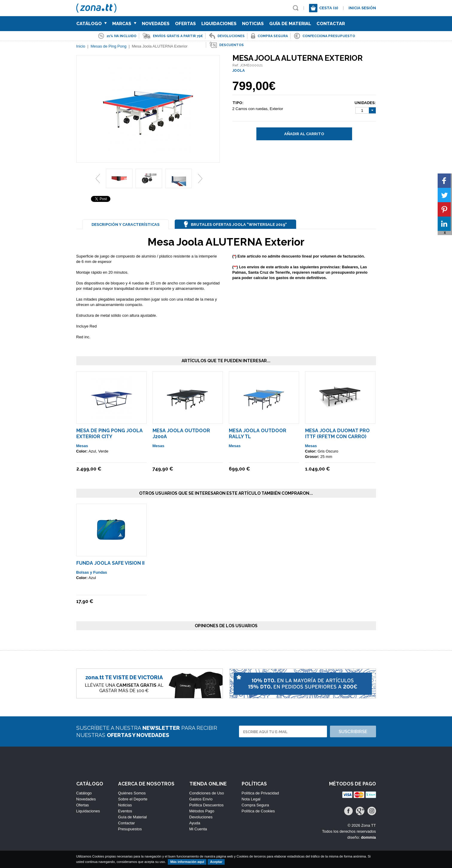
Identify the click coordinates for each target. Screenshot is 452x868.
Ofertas (185, 24)
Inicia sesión (362, 8)
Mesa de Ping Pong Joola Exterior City (109, 434)
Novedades (156, 24)
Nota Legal (251, 799)
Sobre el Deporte (133, 799)
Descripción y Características (125, 224)
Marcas (124, 24)
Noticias (253, 24)
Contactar (331, 24)
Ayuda (195, 823)
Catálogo (92, 24)
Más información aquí (187, 862)
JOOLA (239, 71)
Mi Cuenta (198, 829)
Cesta (329, 8)
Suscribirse (353, 732)
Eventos (125, 811)
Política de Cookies (258, 811)
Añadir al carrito (304, 134)
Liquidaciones (219, 24)
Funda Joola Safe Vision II (110, 563)
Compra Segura (255, 805)
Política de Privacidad (260, 793)
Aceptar (216, 862)
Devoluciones (201, 817)
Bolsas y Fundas (92, 572)
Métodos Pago (202, 811)
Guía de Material (290, 24)
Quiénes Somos (132, 793)
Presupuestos (130, 829)
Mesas (82, 446)
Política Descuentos (207, 805)
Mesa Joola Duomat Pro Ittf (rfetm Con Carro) (337, 434)
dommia (369, 837)
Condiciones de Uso (207, 793)
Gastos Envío (201, 799)
